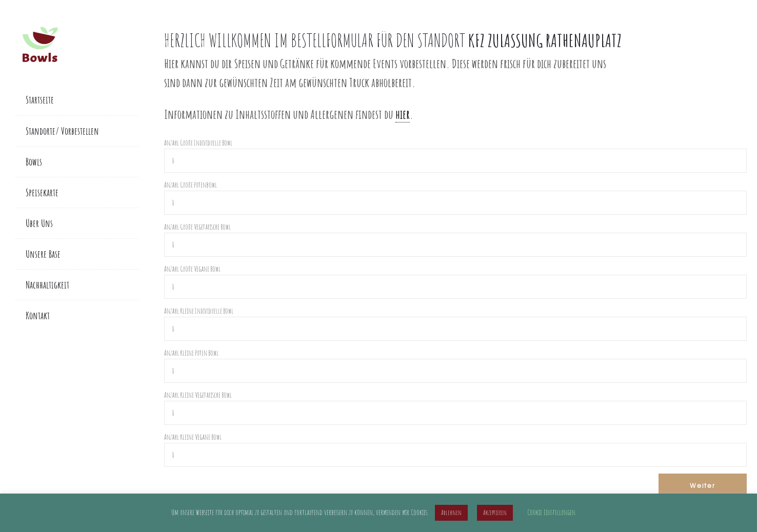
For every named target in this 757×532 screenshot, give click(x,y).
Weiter (703, 485)
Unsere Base (43, 254)
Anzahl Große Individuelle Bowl (198, 143)
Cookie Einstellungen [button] (551, 512)
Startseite (40, 100)
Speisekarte (42, 192)
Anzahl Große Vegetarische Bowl (197, 227)
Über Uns (39, 223)
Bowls (34, 162)
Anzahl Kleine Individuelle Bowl (199, 311)
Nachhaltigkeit (47, 285)
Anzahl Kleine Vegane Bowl (193, 437)
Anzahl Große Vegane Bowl (192, 269)
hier (403, 114)
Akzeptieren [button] (495, 513)
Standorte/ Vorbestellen (62, 131)
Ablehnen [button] (451, 513)
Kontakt (38, 315)
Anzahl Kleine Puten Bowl (191, 353)
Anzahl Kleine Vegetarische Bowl (198, 395)
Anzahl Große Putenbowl (191, 185)
